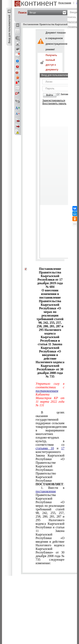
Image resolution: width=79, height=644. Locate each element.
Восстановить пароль (54, 104)
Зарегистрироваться (54, 101)
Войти (50, 95)
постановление (46, 491)
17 (63, 448)
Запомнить (67, 94)
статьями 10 (45, 448)
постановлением (47, 391)
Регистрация (65, 3)
